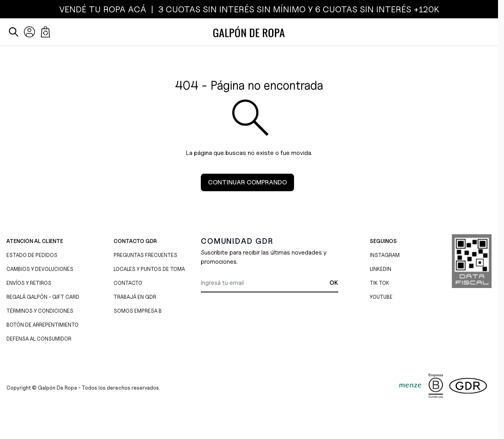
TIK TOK (379, 283)
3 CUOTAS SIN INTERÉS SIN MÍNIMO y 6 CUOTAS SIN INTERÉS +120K (297, 9)
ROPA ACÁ (124, 9)
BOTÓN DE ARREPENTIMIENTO (42, 325)
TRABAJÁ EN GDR (135, 297)
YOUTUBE (381, 297)
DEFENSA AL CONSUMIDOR (39, 339)
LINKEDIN (380, 269)
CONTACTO (128, 283)
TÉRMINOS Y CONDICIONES (40, 311)
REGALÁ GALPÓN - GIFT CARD (43, 297)
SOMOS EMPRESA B (138, 311)
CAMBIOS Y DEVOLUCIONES (40, 269)
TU (95, 9)
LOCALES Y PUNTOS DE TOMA (149, 269)
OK (334, 283)
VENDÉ (74, 9)
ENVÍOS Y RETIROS (29, 283)
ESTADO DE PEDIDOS (32, 255)
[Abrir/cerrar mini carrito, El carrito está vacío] (45, 32)
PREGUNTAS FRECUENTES (145, 255)
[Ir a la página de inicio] (249, 32)
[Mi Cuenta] (29, 32)
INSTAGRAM (385, 255)
